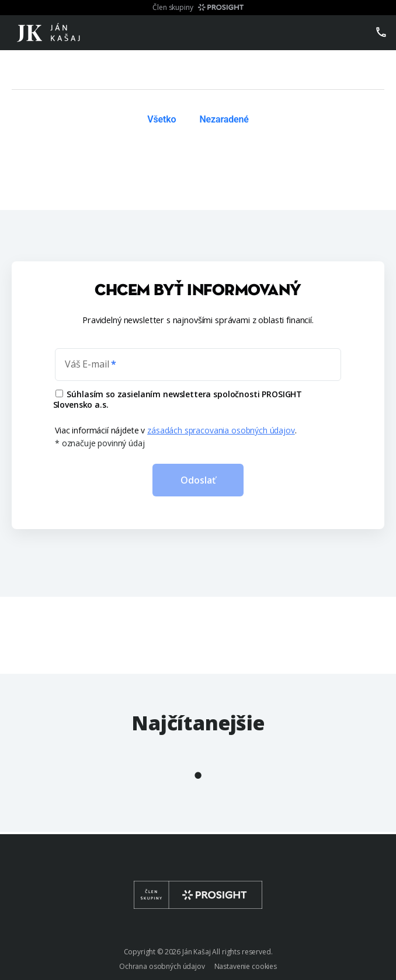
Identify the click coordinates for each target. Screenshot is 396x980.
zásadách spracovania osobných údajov (221, 430)
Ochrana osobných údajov (162, 966)
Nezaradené (224, 119)
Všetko (161, 119)
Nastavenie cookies (246, 966)
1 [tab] (198, 775)
